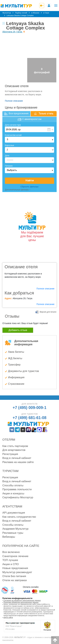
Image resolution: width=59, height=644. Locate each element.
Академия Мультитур (15, 529)
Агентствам (12, 506)
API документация (14, 513)
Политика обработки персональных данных (21, 602)
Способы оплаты (13, 485)
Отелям (9, 440)
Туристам (10, 471)
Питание (9, 166)
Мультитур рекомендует (17, 572)
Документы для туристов (23, 371)
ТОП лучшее (10, 560)
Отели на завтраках (15, 580)
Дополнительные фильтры (17, 190)
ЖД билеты (15, 358)
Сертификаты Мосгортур (18, 497)
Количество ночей (13, 135)
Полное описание (14, 101)
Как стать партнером (15, 446)
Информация (16, 377)
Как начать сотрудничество (19, 517)
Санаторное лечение (15, 556)
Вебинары (9, 537)
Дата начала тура (13, 125)
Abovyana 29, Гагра (13, 32)
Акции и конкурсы (13, 493)
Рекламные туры (13, 533)
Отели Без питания (14, 576)
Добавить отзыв (18, 330)
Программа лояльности (17, 489)
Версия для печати (48, 312)
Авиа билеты (16, 352)
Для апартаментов (14, 450)
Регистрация (10, 454)
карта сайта (8, 617)
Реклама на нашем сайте (18, 462)
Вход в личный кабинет (17, 458)
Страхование (16, 384)
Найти (30, 181)
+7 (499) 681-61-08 (29, 418)
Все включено (11, 552)
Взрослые (9, 145)
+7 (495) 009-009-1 (29, 408)
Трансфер (14, 365)
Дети (7, 156)
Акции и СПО (11, 564)
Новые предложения (15, 568)
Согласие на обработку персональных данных (22, 600)
